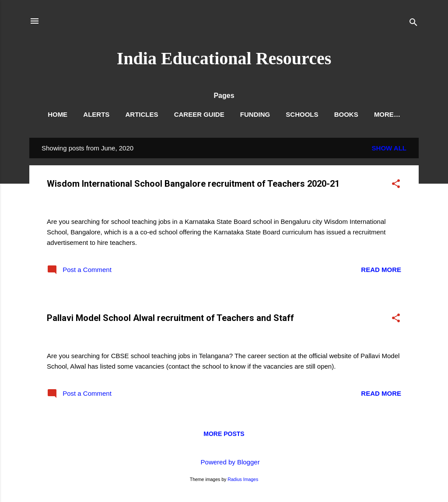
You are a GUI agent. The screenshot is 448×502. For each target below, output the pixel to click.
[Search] (413, 24)
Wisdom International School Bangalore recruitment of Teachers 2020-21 (193, 184)
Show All (389, 148)
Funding (255, 114)
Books (346, 114)
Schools (302, 114)
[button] (396, 185)
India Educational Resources (224, 58)
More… (387, 114)
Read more (381, 270)
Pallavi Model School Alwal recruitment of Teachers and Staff (170, 318)
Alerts (96, 114)
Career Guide (199, 114)
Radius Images (243, 479)
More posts (224, 434)
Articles (142, 114)
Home (58, 114)
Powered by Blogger (224, 462)
